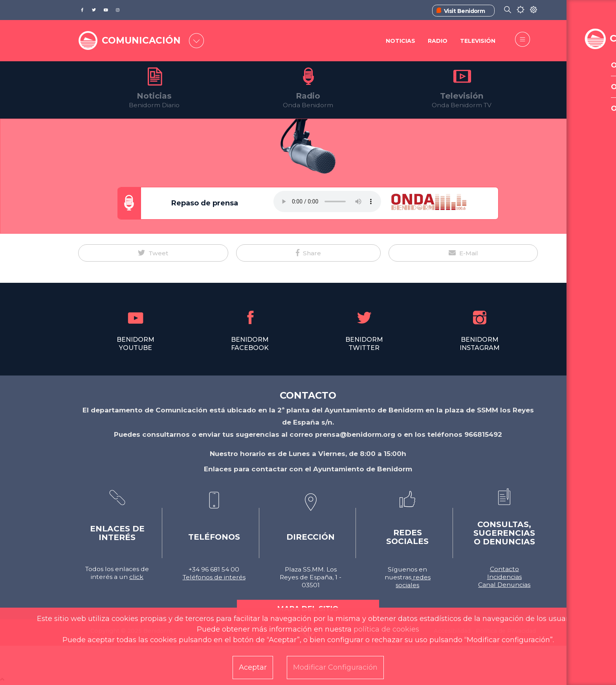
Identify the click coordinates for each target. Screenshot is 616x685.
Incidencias (504, 577)
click (136, 577)
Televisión (478, 41)
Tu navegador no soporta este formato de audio (327, 201)
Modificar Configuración (335, 667)
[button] (153, 253)
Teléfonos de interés (214, 577)
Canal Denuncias (504, 585)
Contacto (504, 569)
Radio (437, 41)
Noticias (400, 41)
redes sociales (413, 581)
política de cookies (386, 629)
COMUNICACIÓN (144, 40)
